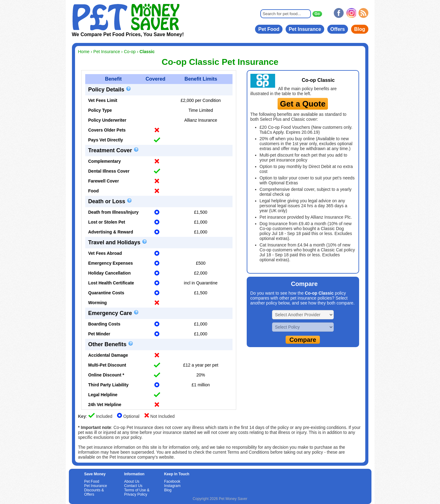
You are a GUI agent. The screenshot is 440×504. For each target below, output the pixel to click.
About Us (132, 481)
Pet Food (269, 29)
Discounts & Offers (94, 492)
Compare (303, 340)
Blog (360, 29)
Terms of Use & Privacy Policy (137, 492)
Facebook (172, 481)
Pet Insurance (305, 29)
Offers (338, 29)
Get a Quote (303, 104)
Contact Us (133, 486)
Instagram (172, 486)
